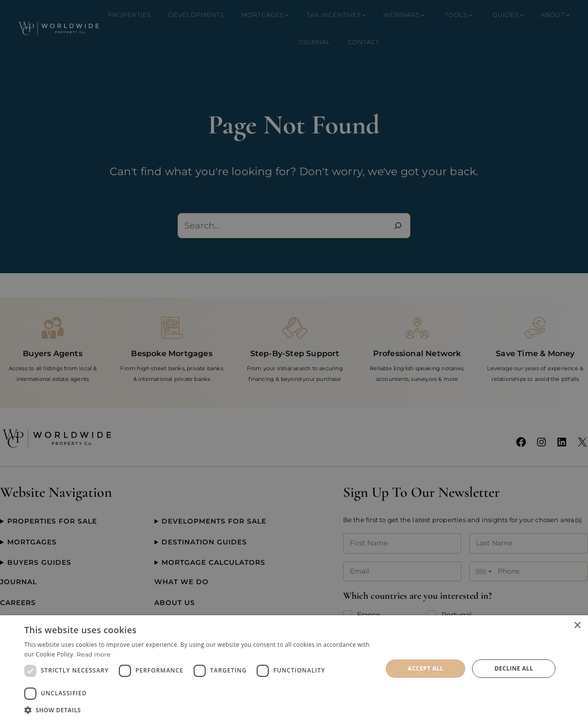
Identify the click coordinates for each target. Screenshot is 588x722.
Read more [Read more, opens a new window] (94, 654)
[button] (198, 710)
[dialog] (294, 669)
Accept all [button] (425, 668)
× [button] (577, 626)
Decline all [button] (514, 668)
